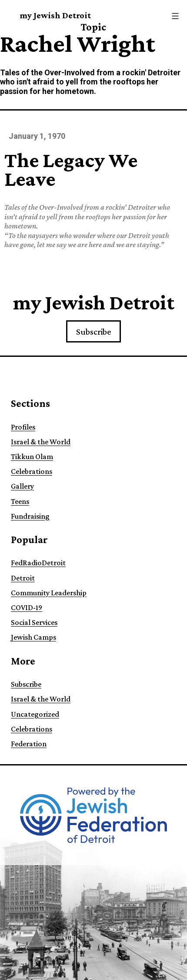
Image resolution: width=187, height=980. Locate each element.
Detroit (23, 578)
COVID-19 (27, 607)
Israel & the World (41, 442)
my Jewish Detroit (55, 15)
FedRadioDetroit (38, 563)
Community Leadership (49, 593)
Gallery (22, 486)
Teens (20, 501)
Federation (29, 744)
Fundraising (30, 516)
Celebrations (32, 471)
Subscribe (94, 332)
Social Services (34, 622)
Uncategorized (35, 714)
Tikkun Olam (32, 456)
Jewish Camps (33, 637)
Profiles (23, 427)
